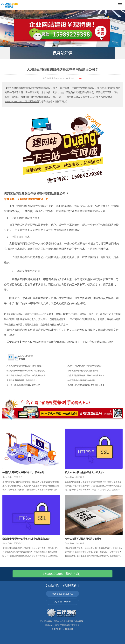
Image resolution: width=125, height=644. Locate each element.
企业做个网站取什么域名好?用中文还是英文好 (26, 539)
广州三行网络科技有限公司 (68, 625)
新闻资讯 (47, 78)
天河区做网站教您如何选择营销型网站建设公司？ (36, 194)
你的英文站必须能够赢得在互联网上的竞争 (86, 385)
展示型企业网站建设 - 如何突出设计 (22, 380)
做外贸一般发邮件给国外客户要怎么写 (23, 385)
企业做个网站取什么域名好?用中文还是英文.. (26, 371)
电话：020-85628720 (62, 594)
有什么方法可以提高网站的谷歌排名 (83, 371)
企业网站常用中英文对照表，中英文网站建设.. (27, 375)
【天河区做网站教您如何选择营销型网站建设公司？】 (32, 88)
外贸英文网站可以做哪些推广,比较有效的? (25, 366)
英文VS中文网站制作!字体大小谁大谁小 (85, 366)
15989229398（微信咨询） (62, 574)
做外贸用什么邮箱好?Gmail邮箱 (81, 380)
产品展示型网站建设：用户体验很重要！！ (86, 375)
